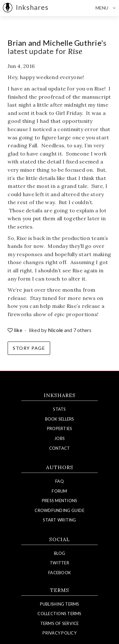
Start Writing (59, 520)
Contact (60, 448)
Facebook (60, 573)
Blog (60, 553)
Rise (75, 51)
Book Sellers (60, 419)
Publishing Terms (60, 604)
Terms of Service (60, 623)
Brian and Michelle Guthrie (54, 43)
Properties (60, 428)
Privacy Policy (60, 633)
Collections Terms (59, 614)
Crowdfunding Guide (60, 510)
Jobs (60, 438)
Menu (107, 8)
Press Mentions (60, 501)
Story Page (29, 348)
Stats (59, 409)
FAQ (60, 481)
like (15, 330)
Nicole (56, 330)
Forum (59, 491)
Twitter (60, 563)
